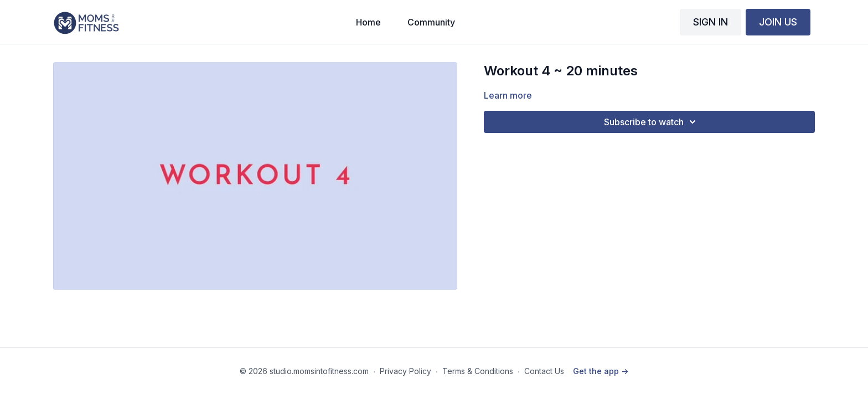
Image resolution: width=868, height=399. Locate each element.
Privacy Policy (405, 371)
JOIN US (778, 22)
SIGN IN (711, 22)
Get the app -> (601, 371)
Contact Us (544, 371)
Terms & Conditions (478, 371)
